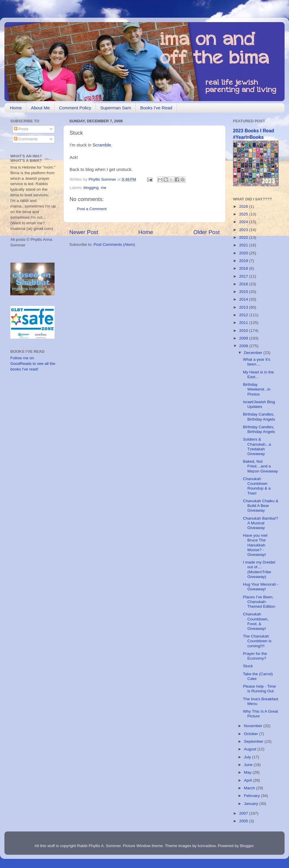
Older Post (207, 232)
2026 (244, 206)
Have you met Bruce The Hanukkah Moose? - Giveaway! (255, 545)
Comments (26, 139)
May (248, 772)
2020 (244, 253)
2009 (244, 338)
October (252, 734)
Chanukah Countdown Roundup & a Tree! (257, 486)
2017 (244, 276)
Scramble (102, 145)
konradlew (207, 846)
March (250, 788)
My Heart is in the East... (258, 374)
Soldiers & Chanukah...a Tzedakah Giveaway (257, 447)
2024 (244, 222)
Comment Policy (75, 108)
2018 (244, 268)
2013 (244, 307)
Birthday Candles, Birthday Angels (259, 417)
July (248, 757)
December (254, 353)
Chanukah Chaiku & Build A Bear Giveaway (261, 506)
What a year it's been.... (257, 362)
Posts (21, 129)
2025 (244, 214)
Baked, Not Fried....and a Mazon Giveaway (261, 466)
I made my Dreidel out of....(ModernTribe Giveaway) (259, 569)
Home (16, 108)
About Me (40, 108)
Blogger (247, 846)
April (248, 780)
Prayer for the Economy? (255, 656)
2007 (244, 813)
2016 (244, 284)
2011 (244, 323)
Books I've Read (156, 108)
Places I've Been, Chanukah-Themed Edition (259, 602)
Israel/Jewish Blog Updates (259, 404)
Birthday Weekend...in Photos (257, 389)
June (249, 765)
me (104, 188)
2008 (244, 346)
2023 (244, 230)
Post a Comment (92, 209)
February (252, 796)
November (254, 726)
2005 (244, 821)
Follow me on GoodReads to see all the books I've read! (33, 364)
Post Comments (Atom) (114, 244)
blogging (91, 188)
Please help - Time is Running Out (260, 689)
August (251, 749)
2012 (244, 315)
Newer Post (84, 232)
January (252, 804)
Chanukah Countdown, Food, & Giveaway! (256, 621)
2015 (244, 292)
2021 (244, 245)
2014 (244, 299)
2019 (244, 261)
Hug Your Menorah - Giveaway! (261, 587)
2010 (244, 331)
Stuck (248, 666)
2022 (244, 237)
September (254, 741)
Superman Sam (116, 108)
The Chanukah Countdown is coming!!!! (257, 641)
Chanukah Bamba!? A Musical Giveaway (261, 523)
